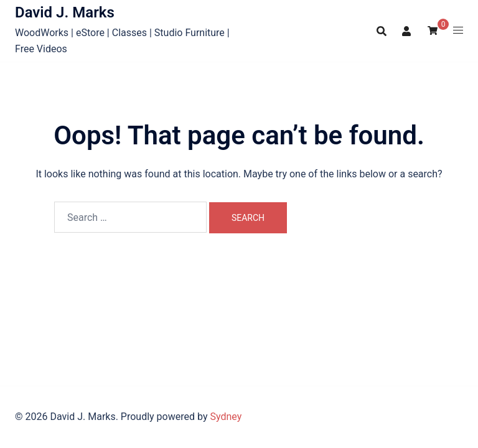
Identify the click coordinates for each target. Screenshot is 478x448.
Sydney (226, 417)
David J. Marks (65, 12)
